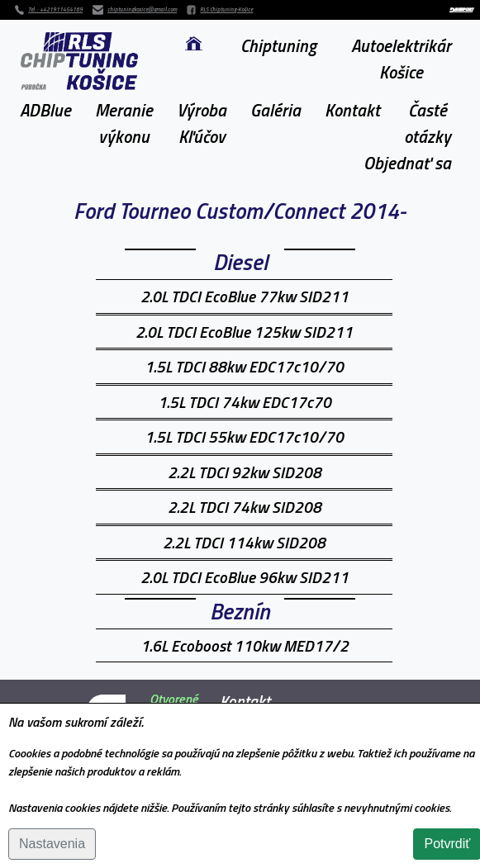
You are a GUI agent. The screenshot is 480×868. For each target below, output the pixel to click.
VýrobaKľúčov (202, 123)
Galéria (276, 110)
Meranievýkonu (124, 123)
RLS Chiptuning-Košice (226, 9)
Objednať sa (407, 163)
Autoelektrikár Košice (401, 59)
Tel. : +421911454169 (55, 9)
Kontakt (352, 110)
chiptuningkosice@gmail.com (142, 9)
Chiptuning (278, 45)
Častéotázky (428, 123)
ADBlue (45, 110)
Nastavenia (52, 844)
